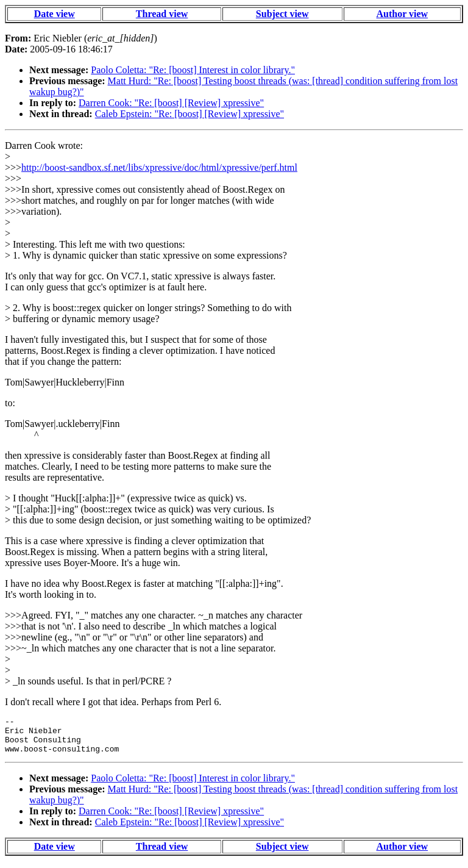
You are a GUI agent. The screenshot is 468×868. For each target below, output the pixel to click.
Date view (55, 14)
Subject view (282, 14)
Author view (402, 14)
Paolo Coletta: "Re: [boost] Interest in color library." (193, 70)
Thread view (162, 14)
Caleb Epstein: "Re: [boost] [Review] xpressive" (190, 114)
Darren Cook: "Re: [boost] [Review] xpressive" (171, 103)
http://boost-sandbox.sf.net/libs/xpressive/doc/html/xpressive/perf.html (159, 167)
